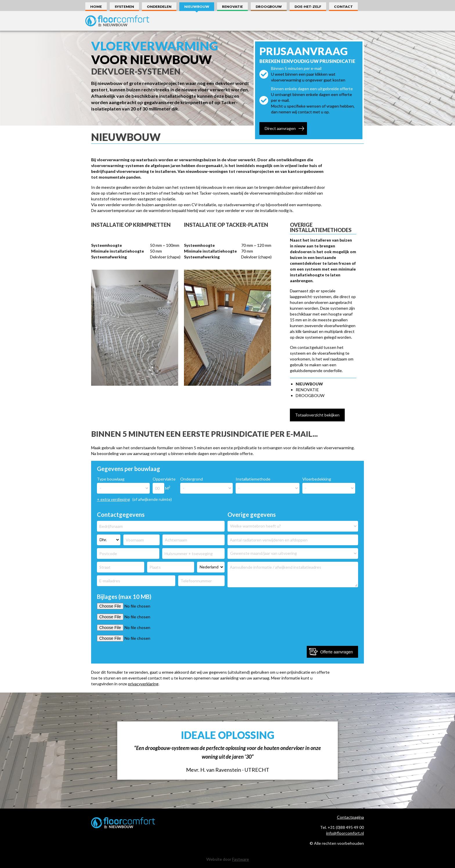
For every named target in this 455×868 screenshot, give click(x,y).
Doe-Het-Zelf (308, 7)
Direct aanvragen (280, 128)
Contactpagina (350, 817)
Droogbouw (269, 7)
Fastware (241, 859)
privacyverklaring (143, 684)
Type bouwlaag (111, 479)
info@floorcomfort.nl (345, 833)
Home (96, 7)
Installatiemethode (253, 479)
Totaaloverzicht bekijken (317, 415)
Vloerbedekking (317, 479)
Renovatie (232, 7)
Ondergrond (192, 479)
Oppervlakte (164, 479)
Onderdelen (159, 7)
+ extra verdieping (113, 499)
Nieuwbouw (197, 7)
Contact (343, 7)
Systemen (124, 7)
